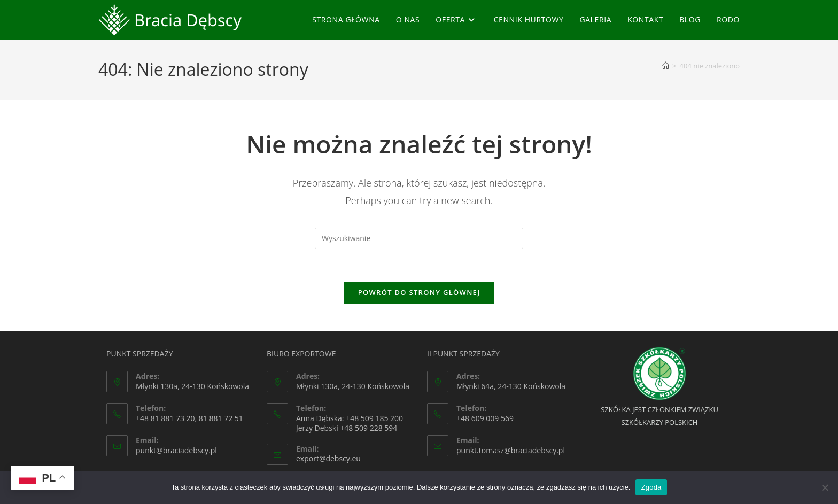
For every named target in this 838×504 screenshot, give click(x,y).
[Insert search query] (419, 238)
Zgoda (651, 487)
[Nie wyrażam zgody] (825, 487)
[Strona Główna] (666, 66)
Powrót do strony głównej (419, 292)
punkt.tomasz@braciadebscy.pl (511, 450)
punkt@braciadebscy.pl (176, 450)
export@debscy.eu (328, 458)
